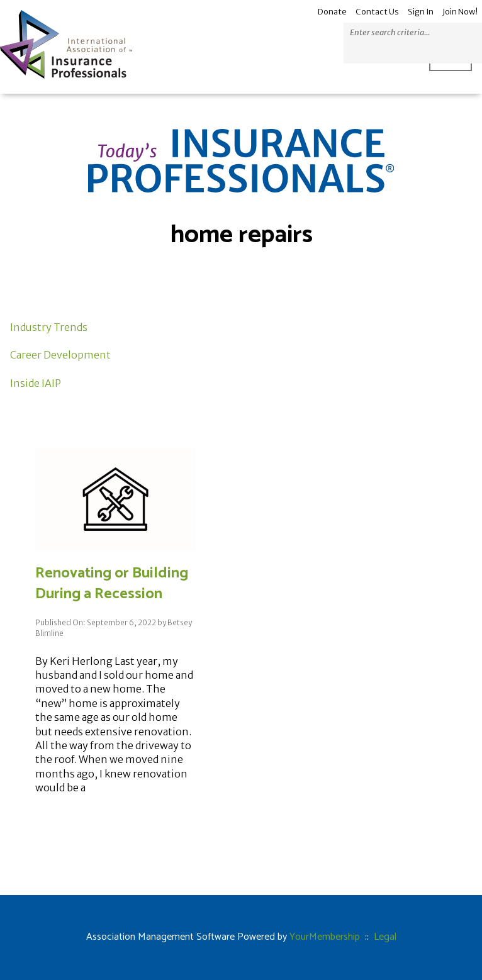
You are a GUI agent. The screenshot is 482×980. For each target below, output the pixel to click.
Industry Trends (49, 327)
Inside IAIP (36, 383)
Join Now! (460, 12)
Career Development (60, 355)
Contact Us (377, 12)
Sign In (421, 12)
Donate (332, 12)
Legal (385, 937)
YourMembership (325, 937)
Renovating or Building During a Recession (112, 584)
